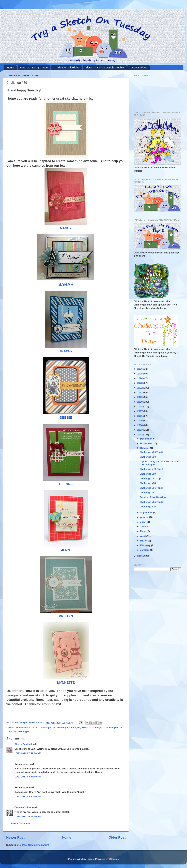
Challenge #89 (148, 474)
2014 (140, 425)
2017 (140, 411)
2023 (140, 383)
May (143, 531)
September (147, 513)
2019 (140, 402)
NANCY (66, 228)
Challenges (45, 727)
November (146, 443)
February (146, 545)
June (143, 527)
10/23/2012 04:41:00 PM (28, 777)
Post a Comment (20, 823)
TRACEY (66, 351)
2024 (140, 378)
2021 (140, 392)
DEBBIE (66, 418)
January (145, 550)
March (144, 541)
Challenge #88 (148, 483)
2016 (140, 416)
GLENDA (66, 484)
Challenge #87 (148, 493)
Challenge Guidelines (67, 67)
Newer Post (15, 837)
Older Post (117, 837)
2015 (140, 421)
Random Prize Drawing (153, 497)
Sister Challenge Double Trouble (105, 67)
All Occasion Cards (27, 727)
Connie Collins (23, 807)
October (145, 448)
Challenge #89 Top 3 (151, 452)
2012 (140, 435)
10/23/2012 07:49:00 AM (28, 753)
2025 (140, 374)
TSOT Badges (138, 67)
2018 (140, 406)
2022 (140, 388)
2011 (140, 556)
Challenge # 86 (148, 507)
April (143, 536)
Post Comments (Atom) (36, 845)
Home (11, 67)
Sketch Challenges (92, 727)
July (143, 522)
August (145, 517)
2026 (140, 369)
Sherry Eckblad (23, 744)
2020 (140, 397)
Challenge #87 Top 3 (151, 478)
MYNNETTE (66, 683)
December (146, 439)
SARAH (66, 284)
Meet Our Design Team (34, 67)
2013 (140, 430)
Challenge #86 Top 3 (151, 488)
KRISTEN (66, 616)
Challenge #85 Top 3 (151, 502)
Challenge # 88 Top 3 (151, 469)
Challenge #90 (148, 457)
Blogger (114, 859)
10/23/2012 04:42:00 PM (28, 797)
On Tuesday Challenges (66, 727)
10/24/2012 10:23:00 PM (28, 816)
